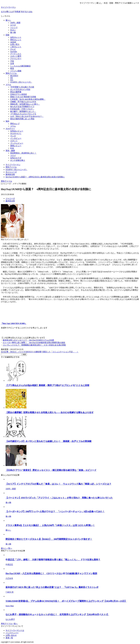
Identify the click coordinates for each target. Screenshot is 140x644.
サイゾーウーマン (8, 7)
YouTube (14, 52)
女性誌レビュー (17, 131)
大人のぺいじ (16, 133)
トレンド (14, 28)
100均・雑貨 (15, 23)
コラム (8, 85)
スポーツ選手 (16, 56)
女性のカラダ (16, 158)
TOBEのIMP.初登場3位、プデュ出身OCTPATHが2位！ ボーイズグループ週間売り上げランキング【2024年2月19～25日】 (66, 601)
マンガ (13, 136)
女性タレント (16, 37)
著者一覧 (9, 638)
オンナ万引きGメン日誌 (20, 89)
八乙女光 (9, 578)
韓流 (12, 68)
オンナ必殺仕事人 (18, 160)
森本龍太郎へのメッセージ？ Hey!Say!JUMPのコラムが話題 (28, 340)
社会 (12, 148)
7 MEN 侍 (10, 592)
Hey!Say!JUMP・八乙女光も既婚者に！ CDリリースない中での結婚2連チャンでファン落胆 (51, 573)
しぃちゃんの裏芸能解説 (20, 66)
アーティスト (16, 54)
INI (11, 78)
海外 (7, 121)
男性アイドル (11, 73)
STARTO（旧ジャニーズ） (21, 82)
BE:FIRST (14, 76)
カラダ (13, 25)
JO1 (12, 80)
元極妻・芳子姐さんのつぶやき (23, 102)
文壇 (12, 64)
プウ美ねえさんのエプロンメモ (23, 114)
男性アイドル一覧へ (9, 624)
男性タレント (16, 40)
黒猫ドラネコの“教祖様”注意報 (23, 97)
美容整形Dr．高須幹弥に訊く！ (23, 153)
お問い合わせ (11, 635)
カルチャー (10, 129)
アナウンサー (16, 59)
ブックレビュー (17, 143)
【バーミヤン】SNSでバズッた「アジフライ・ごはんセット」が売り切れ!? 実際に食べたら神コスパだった (59, 498)
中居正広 (9, 564)
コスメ (13, 155)
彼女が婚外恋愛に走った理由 (22, 119)
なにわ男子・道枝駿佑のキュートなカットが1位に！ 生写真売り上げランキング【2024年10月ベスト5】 (57, 614)
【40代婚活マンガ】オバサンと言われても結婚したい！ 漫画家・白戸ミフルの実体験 (49, 441)
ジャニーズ (10, 198)
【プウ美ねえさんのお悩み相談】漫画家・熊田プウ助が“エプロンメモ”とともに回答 (47, 385)
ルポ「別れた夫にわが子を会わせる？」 (27, 116)
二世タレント (16, 47)
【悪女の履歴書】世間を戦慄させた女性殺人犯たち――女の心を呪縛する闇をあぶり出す (50, 412)
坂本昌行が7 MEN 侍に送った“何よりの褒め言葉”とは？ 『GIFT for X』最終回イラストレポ (52, 587)
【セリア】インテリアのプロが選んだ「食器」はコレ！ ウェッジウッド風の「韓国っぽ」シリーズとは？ (58, 484)
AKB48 (13, 42)
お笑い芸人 (15, 44)
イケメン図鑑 (16, 71)
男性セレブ (15, 124)
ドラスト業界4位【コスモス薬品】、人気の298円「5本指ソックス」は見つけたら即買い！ (50, 525)
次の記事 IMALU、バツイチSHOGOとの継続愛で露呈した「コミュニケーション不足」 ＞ (40, 352)
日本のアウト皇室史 (19, 94)
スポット (14, 141)
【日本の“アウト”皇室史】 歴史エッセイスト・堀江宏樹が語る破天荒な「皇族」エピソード (51, 470)
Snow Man (10, 606)
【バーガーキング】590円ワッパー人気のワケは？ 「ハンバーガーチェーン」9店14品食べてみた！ (55, 511)
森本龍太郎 (10, 201)
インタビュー (16, 138)
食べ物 (13, 32)
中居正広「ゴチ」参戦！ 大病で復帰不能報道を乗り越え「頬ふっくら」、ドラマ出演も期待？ (53, 560)
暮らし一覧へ (6, 548)
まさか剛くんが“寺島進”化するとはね (17, 12)
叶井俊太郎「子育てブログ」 (22, 109)
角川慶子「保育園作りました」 (23, 111)
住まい (13, 30)
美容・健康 (10, 151)
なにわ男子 (10, 619)
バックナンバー (12, 633)
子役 (12, 61)
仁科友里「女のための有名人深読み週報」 (28, 99)
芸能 (7, 35)
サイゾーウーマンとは (15, 630)
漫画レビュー (16, 146)
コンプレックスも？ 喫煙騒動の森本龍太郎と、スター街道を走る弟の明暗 (34, 345)
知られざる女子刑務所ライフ (22, 107)
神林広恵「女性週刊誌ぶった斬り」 (25, 104)
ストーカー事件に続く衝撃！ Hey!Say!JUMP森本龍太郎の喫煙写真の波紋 (34, 343)
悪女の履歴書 (16, 92)
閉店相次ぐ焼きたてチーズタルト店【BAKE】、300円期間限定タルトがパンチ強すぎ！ (49, 539)
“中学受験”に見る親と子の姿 (22, 87)
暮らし (8, 20)
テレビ (13, 49)
